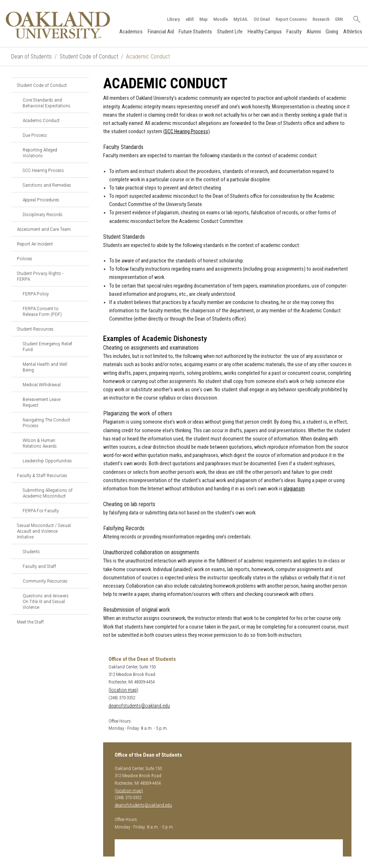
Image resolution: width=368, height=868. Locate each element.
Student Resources (35, 329)
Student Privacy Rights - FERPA (40, 276)
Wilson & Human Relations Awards (40, 443)
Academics (131, 32)
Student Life (230, 32)
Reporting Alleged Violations (40, 153)
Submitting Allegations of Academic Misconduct (48, 493)
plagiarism (294, 489)
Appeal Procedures (41, 200)
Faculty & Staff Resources (42, 475)
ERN (339, 19)
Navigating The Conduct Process (46, 423)
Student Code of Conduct (89, 57)
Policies (25, 258)
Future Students (195, 32)
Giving (332, 32)
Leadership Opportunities (47, 461)
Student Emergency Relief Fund (47, 346)
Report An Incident (35, 244)
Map (204, 19)
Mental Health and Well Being (45, 367)
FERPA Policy (36, 294)
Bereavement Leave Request (42, 402)
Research (321, 19)
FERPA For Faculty (41, 510)
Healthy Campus (265, 32)
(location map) (123, 690)
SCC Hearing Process (43, 170)
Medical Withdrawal (42, 384)
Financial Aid (161, 32)
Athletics (353, 32)
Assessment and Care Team (44, 229)
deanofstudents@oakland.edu (139, 706)
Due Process (35, 135)
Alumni (314, 32)
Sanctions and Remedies (47, 185)
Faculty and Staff (39, 566)
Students (31, 551)
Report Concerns (291, 19)
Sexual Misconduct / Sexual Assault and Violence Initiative (44, 531)
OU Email (262, 19)
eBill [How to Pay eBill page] (190, 19)
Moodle (221, 19)
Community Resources (45, 581)
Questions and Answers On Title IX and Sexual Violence (46, 601)
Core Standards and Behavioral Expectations (47, 103)
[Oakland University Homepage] (58, 25)
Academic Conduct (41, 120)
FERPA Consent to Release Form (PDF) (42, 311)
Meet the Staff (30, 622)
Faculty (294, 32)
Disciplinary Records (43, 214)
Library (174, 19)
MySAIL (241, 19)
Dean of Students (31, 57)
